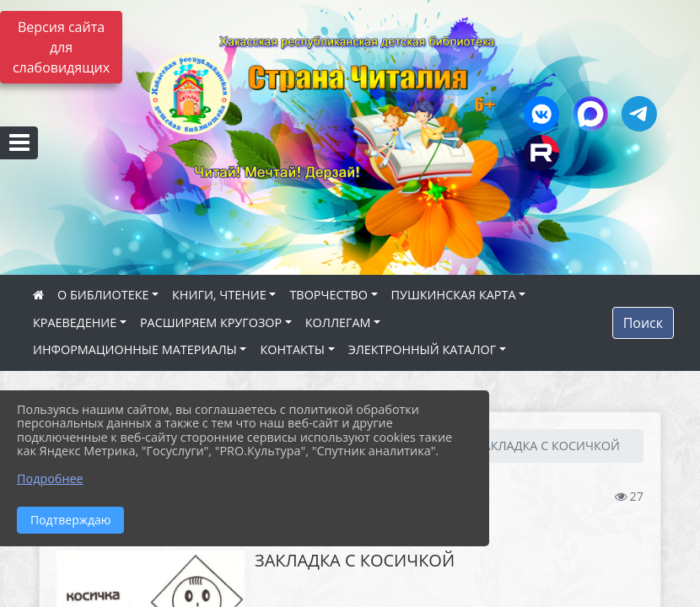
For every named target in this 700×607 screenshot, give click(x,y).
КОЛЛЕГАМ (338, 322)
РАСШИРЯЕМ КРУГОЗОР (211, 322)
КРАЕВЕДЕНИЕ (75, 322)
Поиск (643, 323)
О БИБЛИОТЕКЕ (103, 295)
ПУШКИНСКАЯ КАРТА (454, 295)
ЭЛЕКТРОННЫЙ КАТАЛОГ (423, 349)
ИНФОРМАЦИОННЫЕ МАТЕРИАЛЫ (135, 349)
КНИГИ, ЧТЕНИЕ (219, 295)
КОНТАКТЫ (292, 349)
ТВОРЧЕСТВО (328, 295)
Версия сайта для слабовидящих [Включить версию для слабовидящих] (61, 47)
